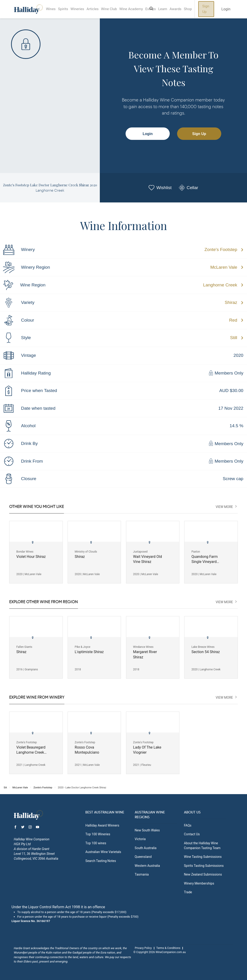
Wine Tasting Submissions (203, 857)
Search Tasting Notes (101, 861)
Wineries (80, 9)
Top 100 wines (96, 843)
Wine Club (115, 9)
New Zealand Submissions (203, 874)
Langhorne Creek (220, 285)
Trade (188, 892)
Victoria (140, 839)
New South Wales (147, 830)
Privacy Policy (143, 948)
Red (233, 320)
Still (234, 338)
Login (148, 134)
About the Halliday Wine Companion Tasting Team (202, 846)
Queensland (143, 857)
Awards (187, 9)
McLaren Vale (224, 267)
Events (159, 9)
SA (5, 788)
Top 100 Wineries (98, 834)
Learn (173, 9)
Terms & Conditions (168, 948)
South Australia (146, 848)
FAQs (188, 825)
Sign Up (219, 9)
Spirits (65, 9)
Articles (97, 9)
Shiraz (231, 302)
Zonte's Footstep (221, 249)
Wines (52, 9)
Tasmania (142, 874)
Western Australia (147, 866)
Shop (201, 9)
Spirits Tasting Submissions (204, 866)
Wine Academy (139, 9)
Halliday (28, 9)
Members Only (226, 373)
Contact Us (192, 834)
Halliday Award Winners (102, 825)
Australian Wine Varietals (103, 852)
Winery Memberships (199, 883)
